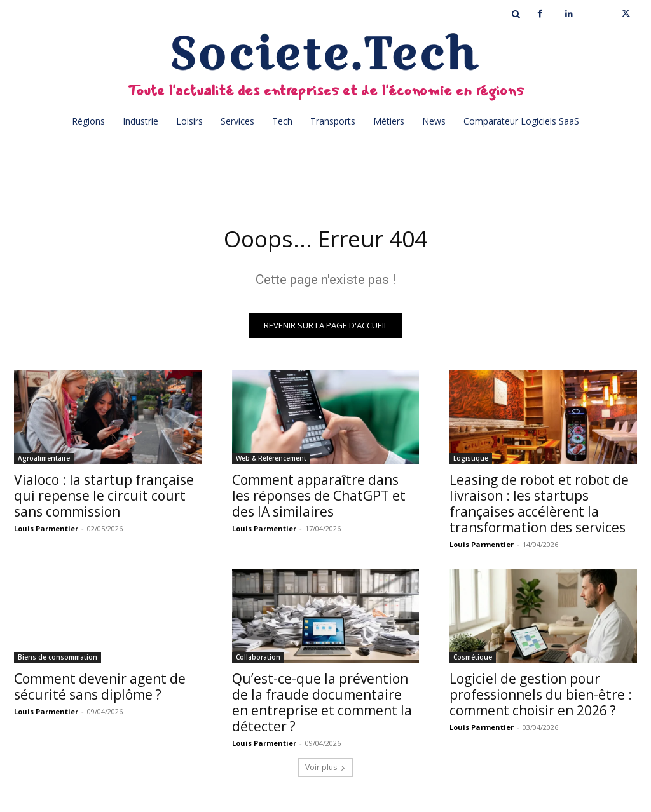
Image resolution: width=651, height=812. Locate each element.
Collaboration (258, 661)
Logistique (471, 462)
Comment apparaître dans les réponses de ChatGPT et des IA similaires (319, 499)
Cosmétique (473, 661)
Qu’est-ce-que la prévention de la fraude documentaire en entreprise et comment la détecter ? (322, 707)
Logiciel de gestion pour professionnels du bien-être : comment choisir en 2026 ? (541, 699)
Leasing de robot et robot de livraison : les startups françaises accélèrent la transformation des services (539, 507)
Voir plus (325, 772)
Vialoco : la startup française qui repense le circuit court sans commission (104, 499)
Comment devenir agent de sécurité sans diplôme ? (100, 691)
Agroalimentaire (44, 462)
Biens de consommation (58, 661)
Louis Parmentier (46, 532)
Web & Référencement (271, 462)
